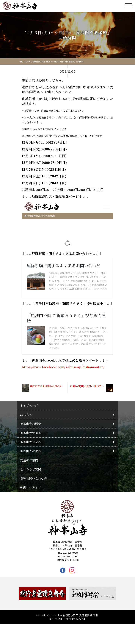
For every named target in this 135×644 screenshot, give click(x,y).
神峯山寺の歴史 (31, 443)
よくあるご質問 (31, 489)
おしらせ (27, 62)
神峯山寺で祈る (31, 453)
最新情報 (36, 62)
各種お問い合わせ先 (34, 498)
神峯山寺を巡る (31, 462)
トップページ (29, 425)
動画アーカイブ (31, 507)
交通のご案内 (29, 480)
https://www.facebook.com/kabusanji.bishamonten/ (63, 387)
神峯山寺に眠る (31, 471)
